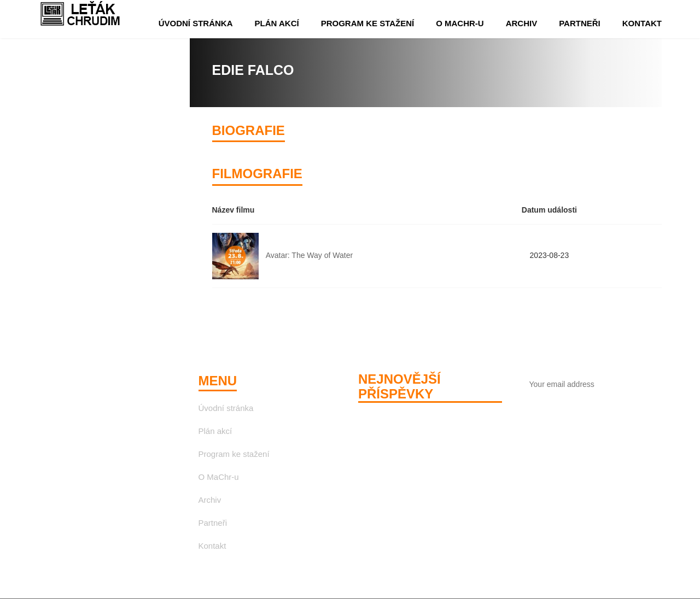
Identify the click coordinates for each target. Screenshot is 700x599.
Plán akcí (277, 23)
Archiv (522, 23)
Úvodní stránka (196, 23)
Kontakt (642, 23)
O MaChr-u (460, 23)
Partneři (580, 23)
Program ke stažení (368, 23)
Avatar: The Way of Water (310, 255)
